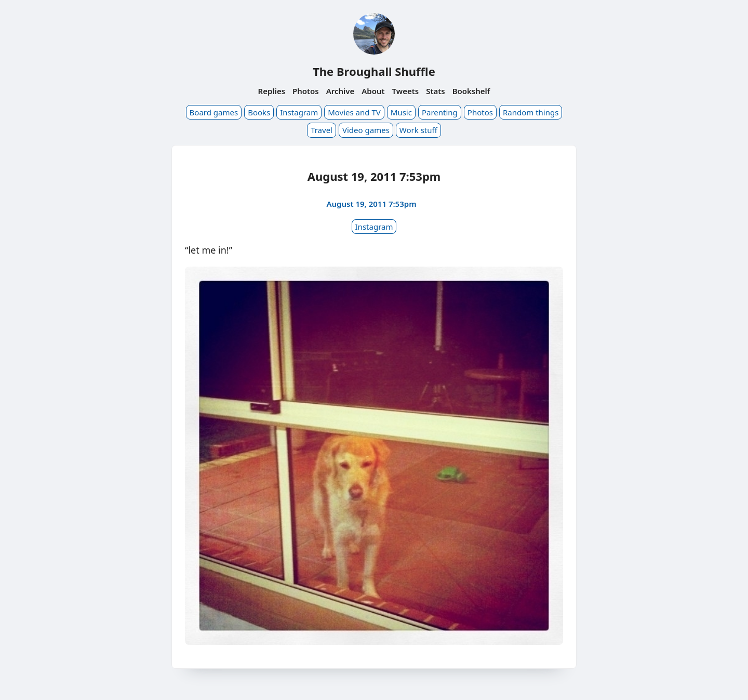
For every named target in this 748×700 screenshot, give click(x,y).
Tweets (406, 91)
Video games (366, 130)
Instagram (299, 112)
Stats (436, 91)
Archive (340, 91)
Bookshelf (471, 91)
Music (401, 112)
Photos (306, 91)
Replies (272, 91)
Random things (531, 112)
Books (259, 112)
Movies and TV (354, 112)
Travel (322, 130)
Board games (214, 112)
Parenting (440, 112)
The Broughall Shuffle (374, 71)
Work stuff (418, 130)
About (373, 91)
